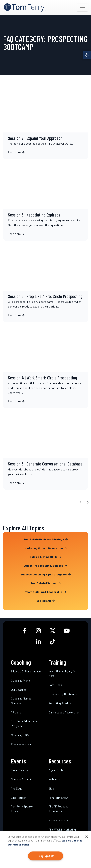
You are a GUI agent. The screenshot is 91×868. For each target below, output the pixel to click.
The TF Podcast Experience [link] (58, 809)
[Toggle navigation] (82, 8)
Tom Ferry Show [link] (58, 798)
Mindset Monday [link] (58, 820)
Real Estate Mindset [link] (45, 583)
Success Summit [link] (21, 779)
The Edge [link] (17, 788)
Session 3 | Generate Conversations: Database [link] (45, 449)
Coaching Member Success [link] (22, 701)
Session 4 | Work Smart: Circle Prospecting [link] (45, 365)
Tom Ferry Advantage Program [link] (24, 723)
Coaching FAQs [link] (20, 735)
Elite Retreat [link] (19, 798)
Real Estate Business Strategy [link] (45, 539)
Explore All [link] (45, 601)
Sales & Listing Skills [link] (45, 557)
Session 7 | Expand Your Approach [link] (45, 121)
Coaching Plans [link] (20, 680)
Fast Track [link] (55, 685)
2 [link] (81, 502)
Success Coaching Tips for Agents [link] (45, 574)
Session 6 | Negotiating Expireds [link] (45, 200)
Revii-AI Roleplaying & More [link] (62, 673)
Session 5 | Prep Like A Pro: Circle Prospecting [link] (45, 282)
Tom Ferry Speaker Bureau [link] (22, 809)
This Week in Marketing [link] (62, 829)
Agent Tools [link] (56, 770)
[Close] (87, 837)
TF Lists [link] (16, 712)
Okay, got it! (45, 856)
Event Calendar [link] (20, 770)
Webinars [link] (54, 779)
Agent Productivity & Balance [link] (46, 566)
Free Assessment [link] (21, 744)
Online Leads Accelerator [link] (64, 712)
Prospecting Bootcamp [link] (63, 694)
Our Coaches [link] (19, 690)
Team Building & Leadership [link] (45, 592)
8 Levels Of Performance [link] (26, 671)
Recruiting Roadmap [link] (61, 703)
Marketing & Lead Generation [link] (45, 548)
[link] (87, 55)
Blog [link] (51, 788)
